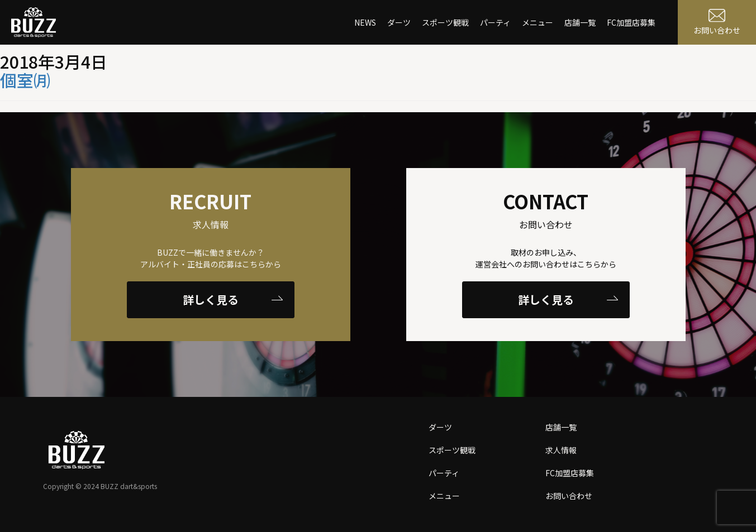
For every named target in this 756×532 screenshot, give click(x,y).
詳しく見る (233, 299)
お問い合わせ (569, 496)
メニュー (538, 22)
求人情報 (561, 450)
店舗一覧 (580, 22)
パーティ (495, 22)
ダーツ (399, 22)
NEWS (365, 22)
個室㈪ (25, 80)
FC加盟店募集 (631, 22)
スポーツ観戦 (445, 22)
